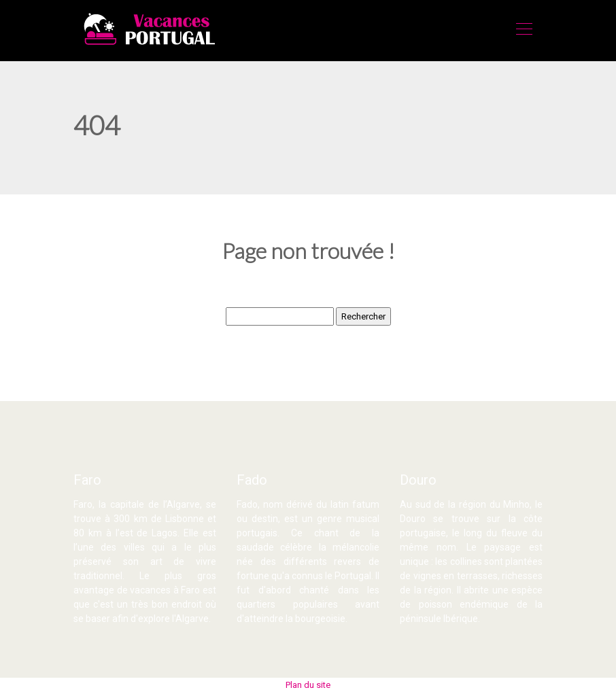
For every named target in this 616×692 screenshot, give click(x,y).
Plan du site (308, 685)
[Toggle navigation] (524, 31)
